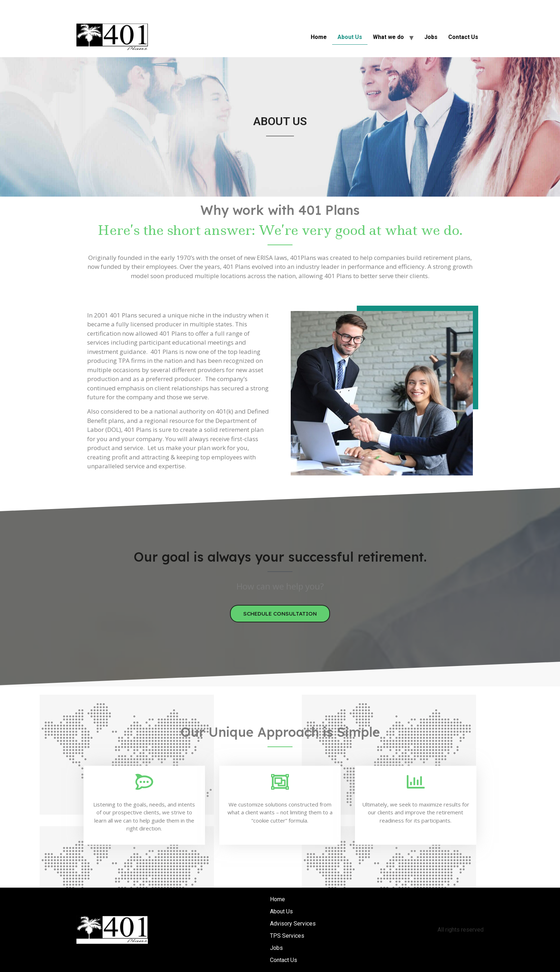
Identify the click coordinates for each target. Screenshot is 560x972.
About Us (350, 37)
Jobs (431, 37)
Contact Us (463, 37)
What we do (388, 37)
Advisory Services (293, 924)
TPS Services (287, 936)
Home (319, 37)
